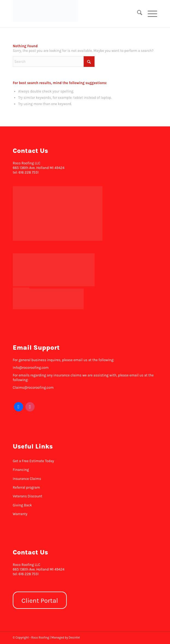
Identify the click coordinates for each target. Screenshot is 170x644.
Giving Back (22, 505)
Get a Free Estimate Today (34, 461)
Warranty (20, 514)
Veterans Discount (28, 496)
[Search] (137, 14)
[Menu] (150, 14)
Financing (21, 470)
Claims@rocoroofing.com (33, 388)
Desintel (74, 638)
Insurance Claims (27, 479)
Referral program (26, 487)
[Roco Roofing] (71, 11)
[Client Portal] (40, 600)
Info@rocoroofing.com (31, 368)
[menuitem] (137, 14)
